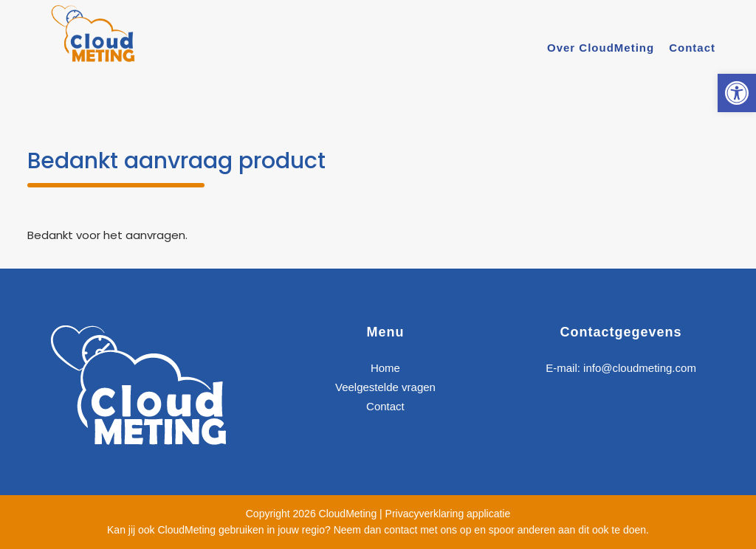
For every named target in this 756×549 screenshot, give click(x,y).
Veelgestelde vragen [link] (385, 387)
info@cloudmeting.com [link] (640, 368)
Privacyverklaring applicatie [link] (448, 514)
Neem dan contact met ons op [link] (403, 530)
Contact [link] (385, 406)
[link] (737, 93)
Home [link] (385, 368)
